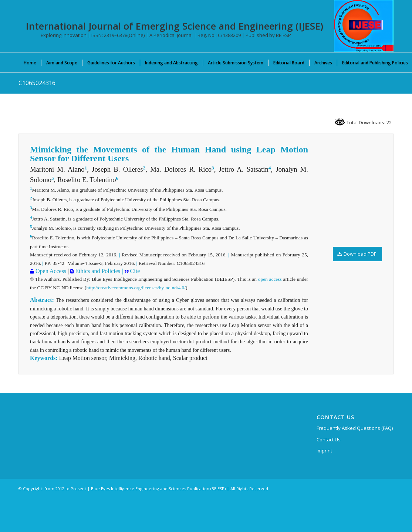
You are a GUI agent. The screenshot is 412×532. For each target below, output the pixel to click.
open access (270, 279)
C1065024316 (37, 83)
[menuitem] (30, 63)
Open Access (50, 271)
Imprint (324, 451)
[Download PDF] (357, 254)
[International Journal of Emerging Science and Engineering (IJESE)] (364, 26)
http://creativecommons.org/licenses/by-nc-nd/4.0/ (136, 288)
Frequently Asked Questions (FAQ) (355, 428)
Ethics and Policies (97, 271)
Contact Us (329, 440)
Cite (135, 271)
